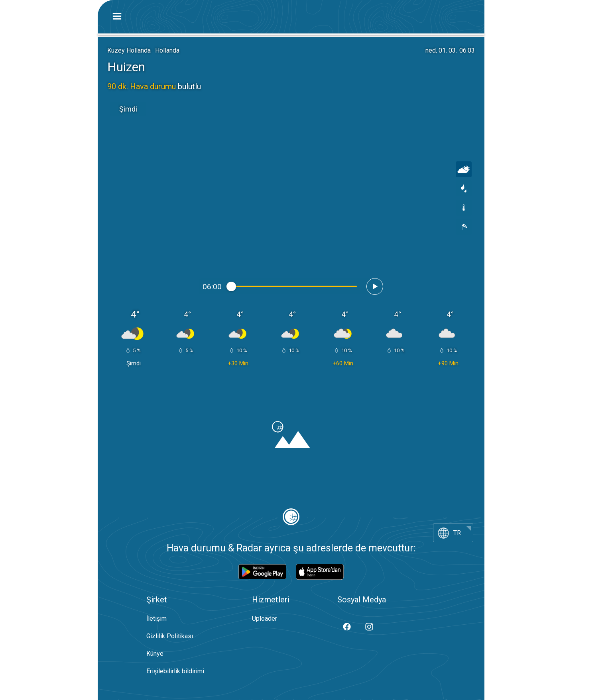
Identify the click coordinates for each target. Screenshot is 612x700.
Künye (155, 654)
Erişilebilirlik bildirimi (175, 671)
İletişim (156, 619)
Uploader (265, 619)
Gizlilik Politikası (170, 636)
